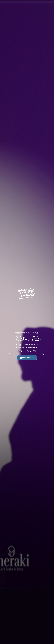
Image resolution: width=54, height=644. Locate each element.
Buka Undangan (27, 358)
